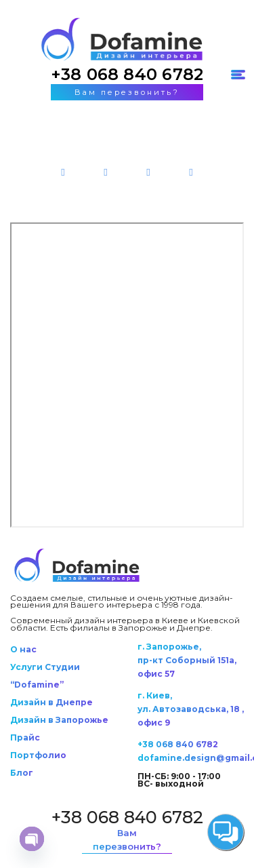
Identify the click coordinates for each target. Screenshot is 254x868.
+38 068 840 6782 (127, 75)
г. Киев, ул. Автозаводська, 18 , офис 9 (191, 709)
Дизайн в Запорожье (59, 720)
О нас (23, 649)
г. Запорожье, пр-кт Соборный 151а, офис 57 (187, 660)
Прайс (25, 737)
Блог (22, 773)
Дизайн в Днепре (51, 702)
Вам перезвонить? (127, 92)
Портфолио (38, 755)
